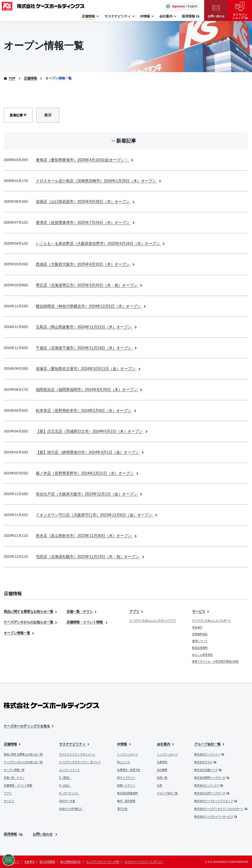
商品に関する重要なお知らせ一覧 (31, 611)
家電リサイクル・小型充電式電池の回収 (215, 661)
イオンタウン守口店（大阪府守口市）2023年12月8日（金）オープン (97, 515)
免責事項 (29, 862)
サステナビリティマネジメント (77, 754)
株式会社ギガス (205, 762)
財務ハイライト (126, 785)
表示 (52, 116)
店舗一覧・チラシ (82, 611)
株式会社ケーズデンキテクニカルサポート (221, 809)
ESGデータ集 (67, 801)
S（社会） (65, 785)
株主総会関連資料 (128, 793)
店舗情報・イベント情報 (87, 622)
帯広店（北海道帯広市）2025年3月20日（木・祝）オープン (89, 285)
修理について (200, 641)
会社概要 (162, 770)
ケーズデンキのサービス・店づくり (80, 762)
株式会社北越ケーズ (208, 770)
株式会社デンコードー (209, 754)
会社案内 (166, 744)
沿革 (160, 785)
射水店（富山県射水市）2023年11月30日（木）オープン (87, 536)
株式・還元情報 (126, 801)
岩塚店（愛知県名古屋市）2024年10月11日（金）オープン (89, 369)
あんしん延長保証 (202, 655)
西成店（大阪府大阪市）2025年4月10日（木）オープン (86, 264)
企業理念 (162, 762)
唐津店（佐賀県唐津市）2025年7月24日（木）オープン (86, 223)
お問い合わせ (45, 834)
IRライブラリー (126, 778)
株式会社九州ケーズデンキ (212, 793)
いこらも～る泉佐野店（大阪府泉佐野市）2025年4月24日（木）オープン (101, 244)
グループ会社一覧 (167, 793)
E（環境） (65, 778)
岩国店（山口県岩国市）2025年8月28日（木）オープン (86, 202)
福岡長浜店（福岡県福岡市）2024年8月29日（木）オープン (89, 390)
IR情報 (124, 744)
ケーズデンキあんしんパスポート (212, 620)
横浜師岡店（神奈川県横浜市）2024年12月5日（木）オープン (91, 306)
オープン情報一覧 (19, 633)
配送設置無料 (200, 648)
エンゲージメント (70, 770)
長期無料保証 (200, 634)
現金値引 (197, 627)
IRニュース (124, 762)
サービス (201, 611)
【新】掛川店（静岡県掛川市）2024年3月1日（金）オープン (90, 452)
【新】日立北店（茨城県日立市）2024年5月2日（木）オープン (92, 431)
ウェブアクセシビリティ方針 (103, 862)
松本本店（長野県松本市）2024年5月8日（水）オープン (87, 411)
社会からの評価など (71, 809)
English (193, 6)
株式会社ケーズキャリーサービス (216, 816)
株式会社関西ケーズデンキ (212, 778)
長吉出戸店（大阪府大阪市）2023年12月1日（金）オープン (89, 494)
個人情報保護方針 (70, 862)
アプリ (137, 611)
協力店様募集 (47, 862)
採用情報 (13, 834)
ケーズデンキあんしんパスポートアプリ (153, 620)
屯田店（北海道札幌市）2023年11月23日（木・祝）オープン (91, 557)
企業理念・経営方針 (129, 770)
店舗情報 (13, 744)
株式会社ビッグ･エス (209, 785)
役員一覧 (162, 778)
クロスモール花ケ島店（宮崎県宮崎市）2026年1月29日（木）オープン (99, 181)
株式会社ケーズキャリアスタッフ (216, 801)
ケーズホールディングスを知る (29, 726)
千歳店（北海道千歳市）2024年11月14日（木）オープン (87, 348)
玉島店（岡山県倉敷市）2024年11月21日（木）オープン (87, 327)
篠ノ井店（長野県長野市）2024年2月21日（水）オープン (88, 473)
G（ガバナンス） (69, 793)
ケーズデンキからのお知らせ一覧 (31, 622)
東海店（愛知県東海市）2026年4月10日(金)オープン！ (85, 160)
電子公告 (122, 809)
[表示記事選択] (18, 115)
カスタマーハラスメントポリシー (144, 862)
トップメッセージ (128, 754)
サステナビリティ (75, 744)
